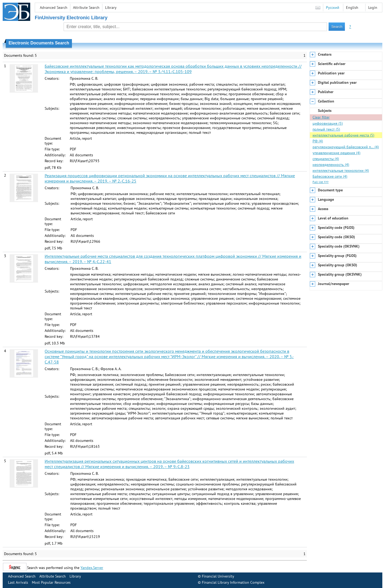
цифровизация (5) (328, 123)
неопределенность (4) (331, 165)
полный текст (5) (326, 129)
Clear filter (321, 117)
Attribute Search (86, 7)
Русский (333, 7)
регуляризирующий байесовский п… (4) (346, 147)
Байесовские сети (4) (330, 176)
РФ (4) (318, 141)
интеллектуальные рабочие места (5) (343, 135)
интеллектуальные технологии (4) (341, 170)
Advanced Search (54, 7)
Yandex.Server (92, 568)
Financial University (218, 576)
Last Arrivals (18, 582)
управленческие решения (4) (336, 153)
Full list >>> (321, 182)
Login (373, 7)
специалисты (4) (326, 159)
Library (111, 7)
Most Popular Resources (51, 582)
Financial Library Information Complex (233, 582)
